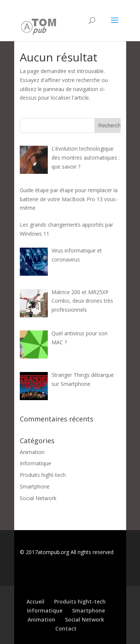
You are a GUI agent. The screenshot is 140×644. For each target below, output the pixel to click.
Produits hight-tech (43, 475)
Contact (66, 628)
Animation (32, 452)
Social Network (38, 498)
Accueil (35, 601)
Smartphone (35, 486)
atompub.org (53, 552)
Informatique (35, 463)
